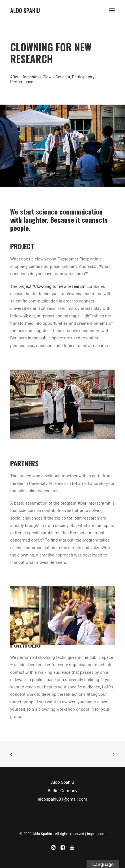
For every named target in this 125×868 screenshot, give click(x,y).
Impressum (96, 834)
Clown (48, 77)
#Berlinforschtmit (26, 77)
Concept (63, 77)
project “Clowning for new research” (52, 286)
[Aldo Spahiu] (25, 10)
